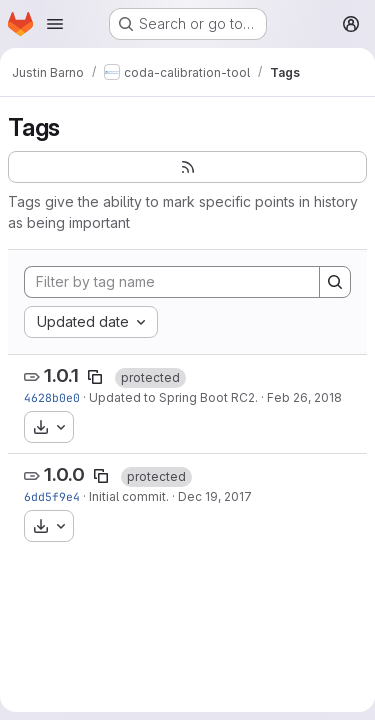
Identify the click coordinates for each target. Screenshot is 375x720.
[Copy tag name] (95, 377)
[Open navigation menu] (55, 24)
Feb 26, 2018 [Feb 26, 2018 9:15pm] (304, 397)
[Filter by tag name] (172, 282)
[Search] (335, 282)
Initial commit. (129, 496)
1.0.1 (61, 375)
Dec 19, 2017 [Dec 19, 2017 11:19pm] (215, 496)
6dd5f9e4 (52, 496)
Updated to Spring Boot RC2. (173, 397)
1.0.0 (64, 474)
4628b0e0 (52, 397)
